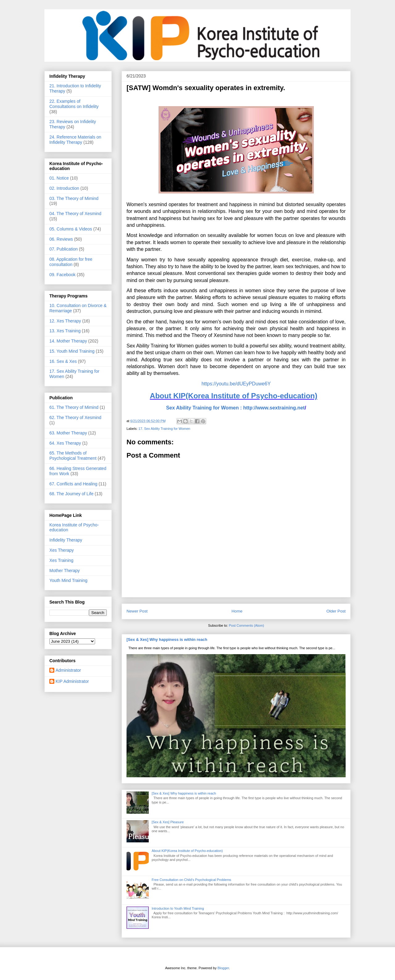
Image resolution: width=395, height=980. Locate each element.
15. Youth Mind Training (72, 351)
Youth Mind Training (68, 580)
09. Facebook (62, 275)
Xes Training (61, 560)
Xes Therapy (62, 550)
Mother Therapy (65, 571)
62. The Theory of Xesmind (75, 417)
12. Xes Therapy (65, 321)
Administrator (68, 670)
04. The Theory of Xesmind (75, 214)
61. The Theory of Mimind (74, 407)
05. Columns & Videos (71, 229)
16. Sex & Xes (63, 361)
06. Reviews (61, 239)
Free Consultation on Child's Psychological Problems (191, 880)
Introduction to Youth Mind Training (178, 908)
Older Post (336, 611)
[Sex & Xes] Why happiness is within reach (167, 639)
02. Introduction (64, 188)
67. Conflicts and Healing (73, 484)
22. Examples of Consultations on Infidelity (74, 104)
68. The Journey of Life (71, 494)
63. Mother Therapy (68, 433)
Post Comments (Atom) (246, 625)
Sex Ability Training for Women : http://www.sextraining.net (235, 408)
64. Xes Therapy (65, 443)
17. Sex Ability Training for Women (164, 429)
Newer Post (137, 611)
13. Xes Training (65, 331)
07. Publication (64, 249)
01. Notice (59, 178)
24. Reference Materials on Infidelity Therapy (75, 140)
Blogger (223, 968)
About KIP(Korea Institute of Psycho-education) (234, 396)
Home (237, 611)
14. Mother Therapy (68, 341)
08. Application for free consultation (71, 262)
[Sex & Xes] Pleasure (168, 822)
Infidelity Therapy (66, 540)
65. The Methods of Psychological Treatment (73, 456)
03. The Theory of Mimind (74, 198)
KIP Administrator (72, 681)
